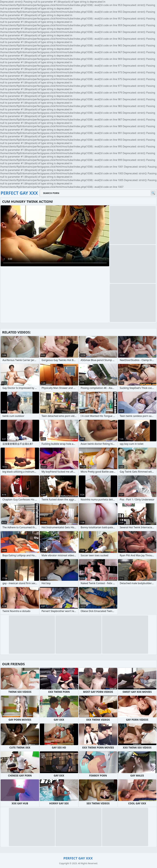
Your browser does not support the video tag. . (55, 236)
